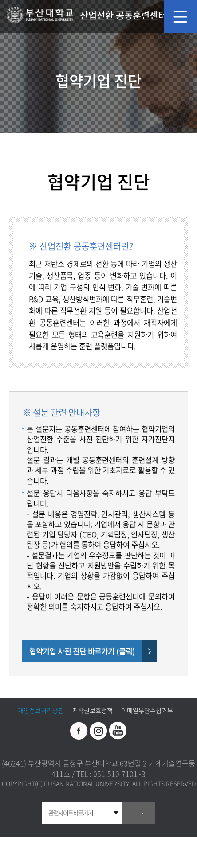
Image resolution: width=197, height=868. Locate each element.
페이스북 (79, 731)
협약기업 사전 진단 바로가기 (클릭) (82, 651)
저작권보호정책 (93, 710)
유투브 (118, 731)
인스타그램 (98, 731)
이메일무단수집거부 (147, 710)
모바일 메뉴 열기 (180, 17)
